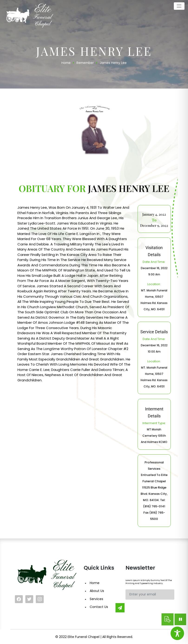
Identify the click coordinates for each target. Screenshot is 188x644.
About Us (97, 591)
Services (96, 599)
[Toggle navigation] (179, 6)
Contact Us (99, 607)
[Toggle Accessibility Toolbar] (177, 633)
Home (95, 583)
